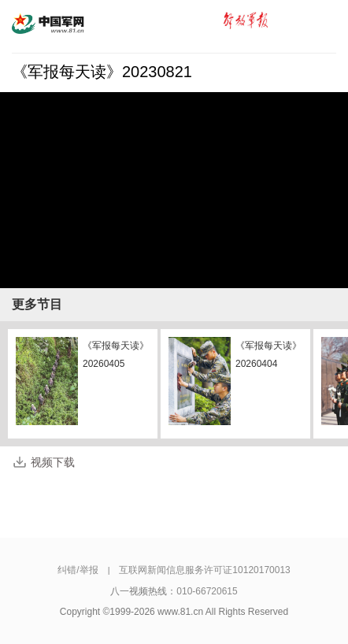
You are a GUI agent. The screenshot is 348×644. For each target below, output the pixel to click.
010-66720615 (207, 591)
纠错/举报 (78, 570)
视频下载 (53, 462)
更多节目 (37, 304)
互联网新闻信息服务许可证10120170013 (204, 570)
